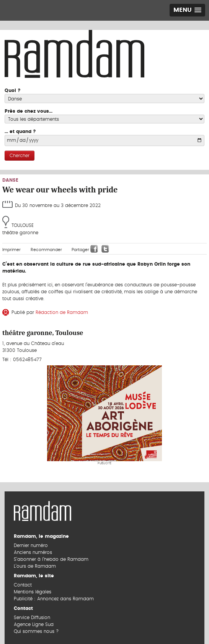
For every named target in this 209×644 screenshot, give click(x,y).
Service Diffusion (32, 618)
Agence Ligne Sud (34, 624)
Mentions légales (33, 592)
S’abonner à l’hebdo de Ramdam (51, 559)
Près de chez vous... (29, 111)
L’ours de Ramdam (35, 566)
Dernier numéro (31, 545)
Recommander (46, 250)
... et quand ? (20, 131)
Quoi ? (13, 90)
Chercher (20, 156)
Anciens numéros (33, 552)
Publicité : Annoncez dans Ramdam (54, 599)
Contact (23, 585)
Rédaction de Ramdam (62, 312)
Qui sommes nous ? (36, 631)
